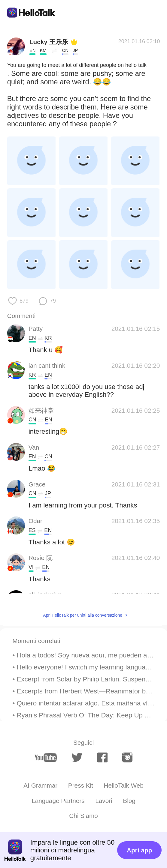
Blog (129, 801)
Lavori (104, 801)
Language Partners (58, 801)
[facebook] (102, 757)
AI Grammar (40, 785)
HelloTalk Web (123, 785)
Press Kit (81, 785)
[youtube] (46, 758)
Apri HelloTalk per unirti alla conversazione (83, 615)
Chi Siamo (83, 816)
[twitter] (77, 757)
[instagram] (127, 757)
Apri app (139, 850)
